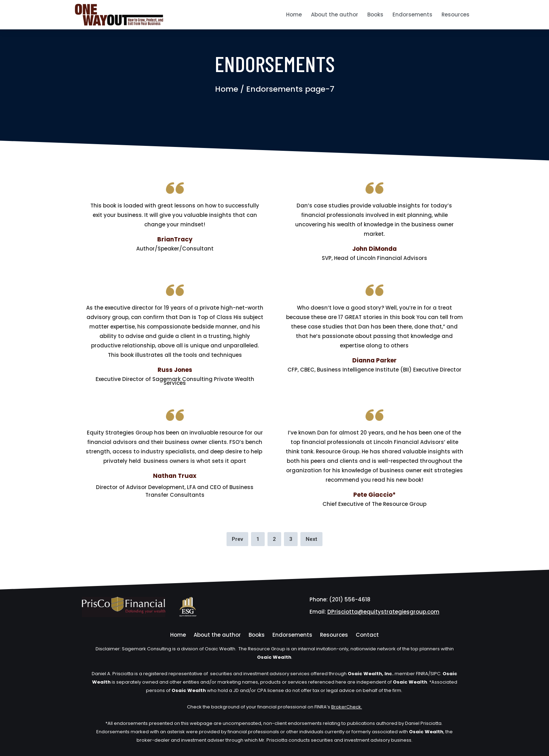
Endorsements (412, 15)
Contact (367, 635)
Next (311, 539)
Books (375, 15)
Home (294, 15)
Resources (456, 15)
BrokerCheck (346, 707)
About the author (335, 15)
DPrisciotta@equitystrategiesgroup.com (383, 612)
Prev (237, 539)
